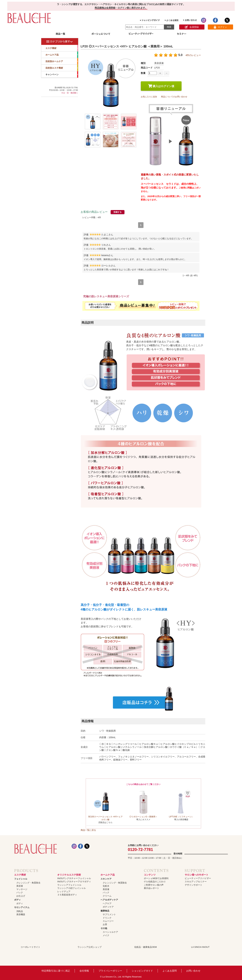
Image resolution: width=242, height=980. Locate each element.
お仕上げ (21, 896)
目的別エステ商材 (62, 68)
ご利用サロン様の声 (154, 885)
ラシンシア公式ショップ (90, 947)
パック (20, 893)
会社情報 (84, 971)
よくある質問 (170, 971)
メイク (106, 935)
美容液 (20, 886)
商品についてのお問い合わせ (174, 97)
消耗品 (20, 911)
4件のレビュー (193, 55)
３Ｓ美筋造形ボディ (67, 895)
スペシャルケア (110, 932)
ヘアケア (107, 903)
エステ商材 (62, 48)
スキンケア (106, 879)
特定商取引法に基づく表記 (56, 971)
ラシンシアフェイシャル (69, 885)
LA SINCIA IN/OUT (200, 947)
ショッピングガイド (142, 971)
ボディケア (108, 907)
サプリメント (109, 914)
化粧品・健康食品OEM (146, 947)
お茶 (105, 924)
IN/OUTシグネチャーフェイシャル (74, 878)
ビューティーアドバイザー (198, 878)
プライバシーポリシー (110, 971)
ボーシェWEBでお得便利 (156, 878)
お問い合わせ (193, 971)
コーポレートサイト (30, 947)
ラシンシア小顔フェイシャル (71, 888)
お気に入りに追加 (149, 97)
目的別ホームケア (62, 61)
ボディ (17, 900)
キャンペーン (62, 74)
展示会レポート (151, 888)
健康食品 (105, 911)
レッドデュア (64, 891)
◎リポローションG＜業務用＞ (143, 817)
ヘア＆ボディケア (109, 900)
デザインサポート (193, 885)
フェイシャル (21, 879)
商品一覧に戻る (88, 830)
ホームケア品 (62, 55)
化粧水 (106, 886)
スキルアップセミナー (196, 882)
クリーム (107, 896)
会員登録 (192, 27)
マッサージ (22, 889)
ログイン (220, 27)
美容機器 (21, 914)
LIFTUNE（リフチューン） (181, 817)
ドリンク (107, 918)
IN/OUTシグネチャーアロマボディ (74, 882)
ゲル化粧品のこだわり (155, 882)
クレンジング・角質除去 (28, 883)
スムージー (108, 921)
